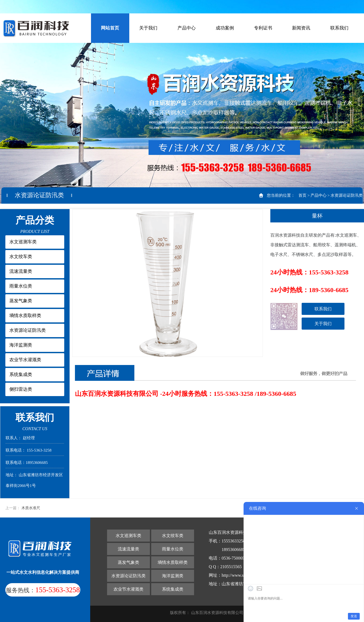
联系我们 (339, 28)
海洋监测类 (21, 345)
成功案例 (225, 28)
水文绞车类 (21, 257)
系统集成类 (21, 375)
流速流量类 (21, 271)
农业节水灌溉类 (25, 360)
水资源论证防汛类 (347, 195)
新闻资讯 (301, 28)
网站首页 (110, 28)
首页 (302, 195)
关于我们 (148, 28)
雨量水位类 (21, 286)
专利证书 (263, 28)
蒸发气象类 (21, 301)
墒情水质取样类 (25, 316)
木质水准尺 (31, 508)
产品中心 (187, 28)
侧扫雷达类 (21, 389)
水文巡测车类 (23, 242)
